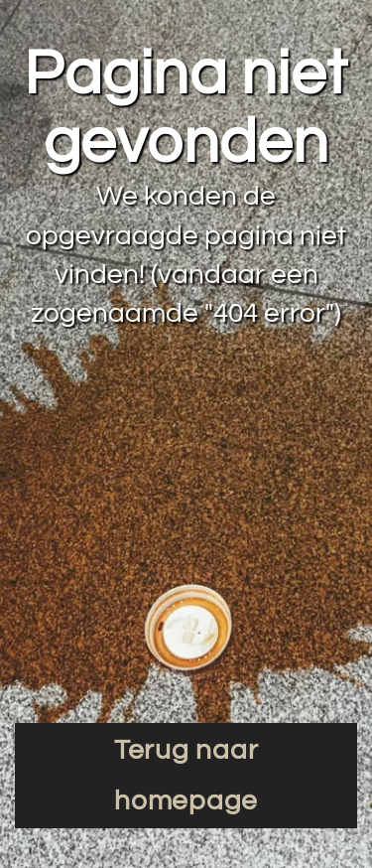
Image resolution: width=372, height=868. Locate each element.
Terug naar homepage (186, 776)
